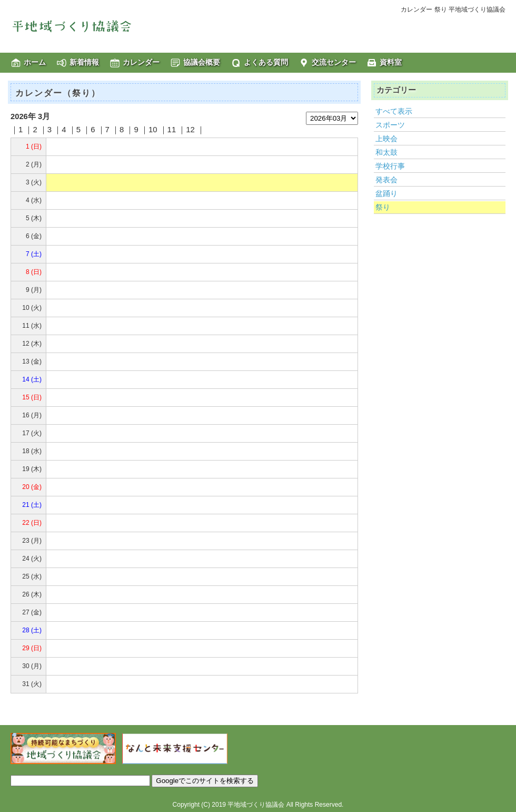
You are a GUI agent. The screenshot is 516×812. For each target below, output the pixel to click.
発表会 (386, 180)
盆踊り (386, 193)
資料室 (391, 62)
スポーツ (390, 125)
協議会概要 (202, 62)
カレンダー (141, 62)
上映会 (386, 139)
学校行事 (390, 166)
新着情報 (84, 62)
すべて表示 (394, 111)
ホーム (35, 62)
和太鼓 (386, 152)
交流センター (334, 62)
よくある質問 (266, 62)
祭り (383, 207)
